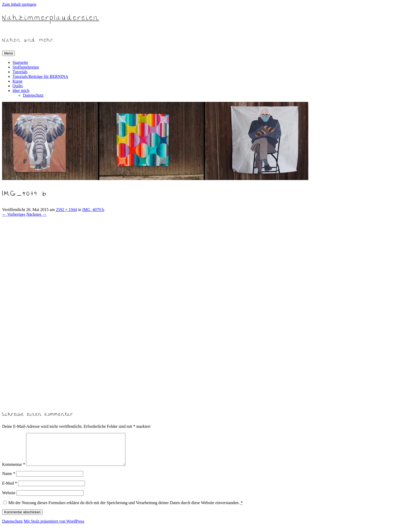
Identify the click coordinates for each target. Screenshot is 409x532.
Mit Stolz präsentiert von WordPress (54, 527)
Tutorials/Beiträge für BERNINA (40, 76)
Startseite (20, 62)
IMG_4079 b (93, 210)
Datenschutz (33, 95)
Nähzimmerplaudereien (51, 19)
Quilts (18, 86)
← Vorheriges (14, 214)
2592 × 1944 (66, 210)
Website (9, 499)
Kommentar (14, 471)
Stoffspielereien (26, 67)
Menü (8, 53)
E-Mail (10, 489)
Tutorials (20, 72)
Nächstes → (37, 214)
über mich (21, 91)
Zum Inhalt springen (19, 4)
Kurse (17, 81)
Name (9, 480)
